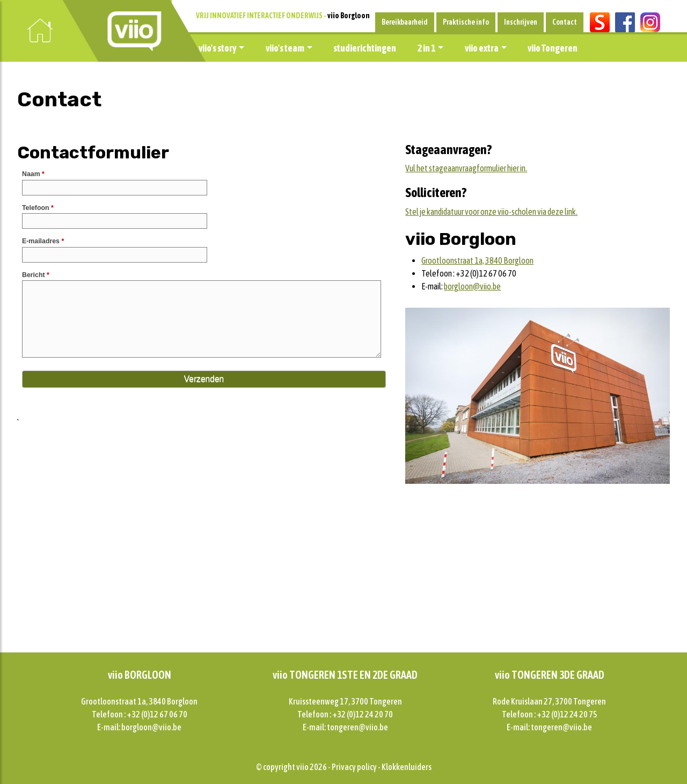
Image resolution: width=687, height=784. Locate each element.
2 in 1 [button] (426, 48)
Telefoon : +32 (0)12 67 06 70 (140, 714)
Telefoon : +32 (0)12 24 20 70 (345, 714)
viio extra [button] (482, 48)
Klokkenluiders (407, 767)
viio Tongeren (553, 48)
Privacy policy (354, 767)
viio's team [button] (285, 48)
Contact (565, 22)
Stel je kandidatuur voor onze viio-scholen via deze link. (491, 212)
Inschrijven (521, 22)
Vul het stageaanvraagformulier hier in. (466, 168)
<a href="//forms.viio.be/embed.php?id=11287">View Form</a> (205, 290)
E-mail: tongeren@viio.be (345, 727)
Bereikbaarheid (405, 22)
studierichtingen (365, 48)
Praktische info (466, 22)
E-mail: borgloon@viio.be (139, 727)
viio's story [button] (217, 48)
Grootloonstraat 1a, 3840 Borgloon (477, 260)
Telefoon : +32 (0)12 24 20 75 (550, 714)
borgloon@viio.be (472, 286)
